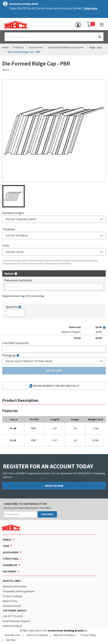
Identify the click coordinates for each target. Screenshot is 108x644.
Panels (7, 540)
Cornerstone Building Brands (66, 631)
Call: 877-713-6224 (13, 616)
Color (6, 245)
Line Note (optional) (15, 343)
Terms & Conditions (37, 635)
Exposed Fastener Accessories (66, 47)
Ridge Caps (96, 47)
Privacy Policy (88, 635)
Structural (11, 559)
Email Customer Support (16, 621)
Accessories (36, 47)
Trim (6, 546)
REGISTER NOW (54, 486)
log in (24, 296)
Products (19, 47)
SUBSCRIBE (47, 514)
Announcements (12, 606)
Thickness (9, 229)
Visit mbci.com (13, 635)
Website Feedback (64, 635)
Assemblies (10, 565)
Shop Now (91, 8)
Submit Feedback (13, 626)
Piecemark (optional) (18, 280)
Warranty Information (15, 586)
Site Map (11, 640)
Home (6, 47)
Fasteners (10, 571)
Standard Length (13, 213)
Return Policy (10, 601)
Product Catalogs (13, 596)
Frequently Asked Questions (19, 591)
